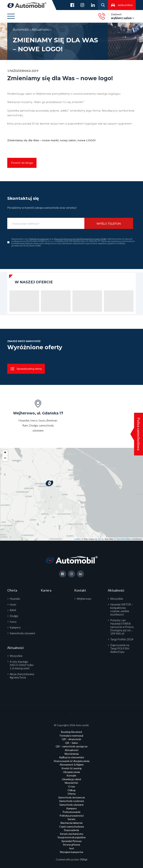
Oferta (72, 794)
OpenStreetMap (124, 539)
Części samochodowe (72, 827)
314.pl (101, 539)
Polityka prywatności (72, 816)
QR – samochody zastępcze (72, 746)
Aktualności (40, 30)
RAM (13, 610)
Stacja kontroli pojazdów (72, 837)
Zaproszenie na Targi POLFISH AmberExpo (120, 648)
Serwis (71, 819)
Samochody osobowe (72, 801)
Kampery (15, 627)
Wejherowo (84, 599)
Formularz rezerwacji (71, 736)
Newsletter (71, 783)
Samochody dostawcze (72, 797)
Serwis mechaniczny (72, 834)
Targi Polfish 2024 (122, 639)
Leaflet (77, 539)
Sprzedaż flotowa (71, 841)
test (72, 848)
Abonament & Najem (72, 764)
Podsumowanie (71, 812)
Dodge (14, 616)
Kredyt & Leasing (71, 768)
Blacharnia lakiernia (71, 823)
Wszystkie (16, 656)
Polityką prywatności (39, 239)
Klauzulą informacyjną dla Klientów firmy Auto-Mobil (80, 239)
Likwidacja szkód (71, 779)
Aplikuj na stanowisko (72, 757)
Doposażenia (71, 830)
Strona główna (71, 845)
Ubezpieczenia (71, 772)
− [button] (5, 458)
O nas (72, 786)
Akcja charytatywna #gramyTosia (22, 676)
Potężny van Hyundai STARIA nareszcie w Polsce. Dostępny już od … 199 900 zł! (122, 627)
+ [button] (5, 453)
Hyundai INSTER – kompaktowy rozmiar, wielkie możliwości (122, 609)
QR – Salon (72, 743)
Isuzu (13, 604)
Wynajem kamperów (71, 852)
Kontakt (71, 775)
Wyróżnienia (72, 754)
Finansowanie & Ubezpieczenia (72, 761)
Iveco (13, 622)
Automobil (21, 30)
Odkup (72, 790)
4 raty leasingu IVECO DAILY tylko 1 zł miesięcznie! (22, 665)
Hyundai (15, 599)
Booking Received (71, 732)
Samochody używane (22, 633)
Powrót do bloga (22, 163)
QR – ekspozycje (71, 739)
